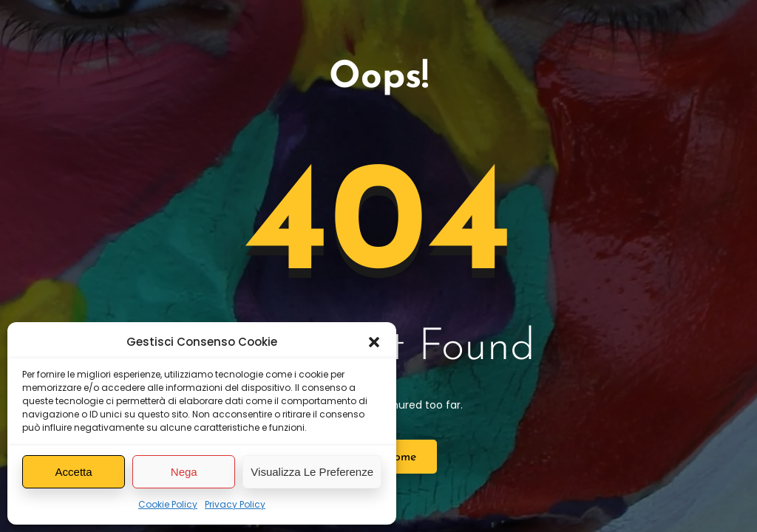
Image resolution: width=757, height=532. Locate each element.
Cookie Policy (168, 504)
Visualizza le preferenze (312, 472)
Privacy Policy (235, 504)
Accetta (74, 472)
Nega (184, 472)
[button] (374, 342)
